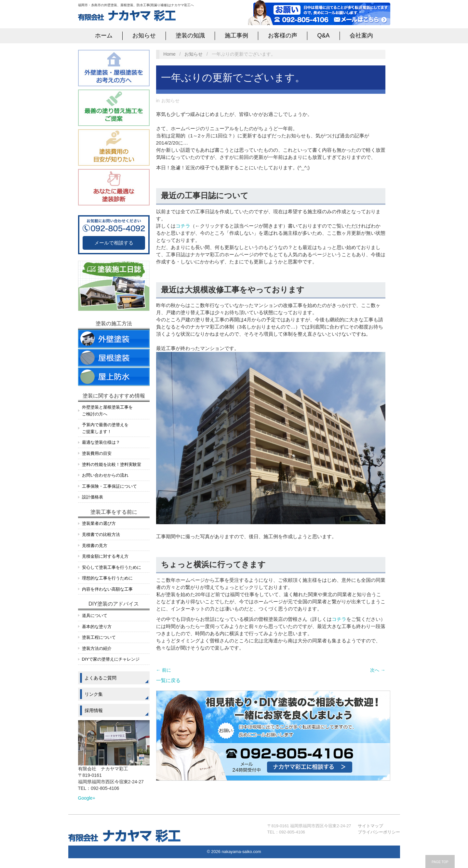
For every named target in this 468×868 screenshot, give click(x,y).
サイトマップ (370, 826)
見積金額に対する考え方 (105, 556)
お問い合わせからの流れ (105, 475)
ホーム (104, 35)
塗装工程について (99, 637)
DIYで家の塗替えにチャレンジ (111, 659)
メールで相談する (114, 243)
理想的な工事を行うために (107, 578)
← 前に (164, 670)
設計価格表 (93, 497)
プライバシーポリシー (379, 832)
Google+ (87, 798)
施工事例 (236, 35)
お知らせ (144, 35)
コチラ (183, 226)
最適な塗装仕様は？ (101, 442)
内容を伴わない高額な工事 (107, 589)
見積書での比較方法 (101, 534)
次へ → (378, 670)
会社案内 (361, 35)
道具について (95, 616)
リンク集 (94, 694)
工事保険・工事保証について (109, 486)
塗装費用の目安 (97, 453)
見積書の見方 (95, 546)
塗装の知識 (190, 35)
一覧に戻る (168, 680)
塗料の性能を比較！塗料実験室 (112, 464)
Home (169, 54)
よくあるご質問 (100, 678)
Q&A (323, 35)
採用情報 (94, 710)
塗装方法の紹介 (97, 648)
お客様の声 (283, 35)
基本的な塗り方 (97, 627)
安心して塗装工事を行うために (112, 567)
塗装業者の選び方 (99, 523)
